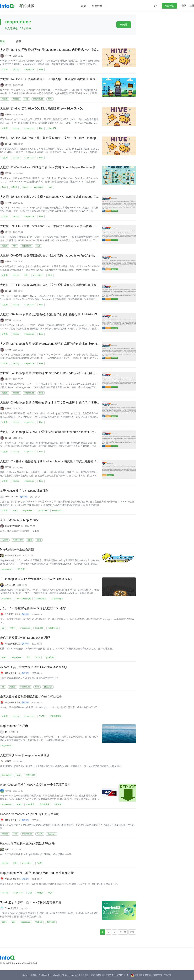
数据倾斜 (51, 922)
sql (3, 628)
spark (15, 510)
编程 (30, 540)
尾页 (132, 932)
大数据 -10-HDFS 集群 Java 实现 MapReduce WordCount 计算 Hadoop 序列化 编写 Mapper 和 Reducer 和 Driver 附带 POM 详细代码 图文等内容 (94, 197)
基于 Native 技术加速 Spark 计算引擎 (24, 491)
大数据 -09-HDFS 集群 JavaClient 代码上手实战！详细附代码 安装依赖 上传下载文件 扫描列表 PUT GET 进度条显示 (76, 226)
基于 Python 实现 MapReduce (19, 520)
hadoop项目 (41, 599)
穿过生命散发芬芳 (13, 556)
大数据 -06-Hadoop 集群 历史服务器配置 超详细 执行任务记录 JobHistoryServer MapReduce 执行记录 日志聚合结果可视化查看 (83, 314)
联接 (50, 893)
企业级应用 (44, 804)
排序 (30, 893)
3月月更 (58, 804)
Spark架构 (49, 657)
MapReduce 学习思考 (14, 726)
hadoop (16, 69)
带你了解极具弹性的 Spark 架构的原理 (25, 638)
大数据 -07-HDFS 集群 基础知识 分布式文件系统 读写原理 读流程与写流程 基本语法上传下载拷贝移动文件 (69, 285)
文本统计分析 (57, 599)
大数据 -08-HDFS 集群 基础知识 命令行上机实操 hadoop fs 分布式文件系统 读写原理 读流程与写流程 (66, 256)
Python (5, 540)
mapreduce (29, 69)
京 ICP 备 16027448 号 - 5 (117, 975)
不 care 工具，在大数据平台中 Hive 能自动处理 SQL (34, 667)
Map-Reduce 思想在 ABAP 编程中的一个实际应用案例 (35, 785)
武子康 (8, 56)
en (6, 732)
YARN (42, 716)
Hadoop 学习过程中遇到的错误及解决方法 (27, 844)
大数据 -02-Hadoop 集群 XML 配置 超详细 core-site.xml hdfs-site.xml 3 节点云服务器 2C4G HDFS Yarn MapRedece (75, 432)
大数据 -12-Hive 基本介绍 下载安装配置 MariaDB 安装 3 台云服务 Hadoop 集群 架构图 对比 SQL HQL (66, 138)
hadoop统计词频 (24, 599)
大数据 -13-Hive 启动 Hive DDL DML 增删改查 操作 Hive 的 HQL (42, 109)
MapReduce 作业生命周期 (17, 550)
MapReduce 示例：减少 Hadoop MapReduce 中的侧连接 (37, 873)
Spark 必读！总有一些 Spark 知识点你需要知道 (31, 902)
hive (41, 69)
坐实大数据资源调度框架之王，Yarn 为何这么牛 (31, 697)
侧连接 (40, 893)
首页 (83, 6)
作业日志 (51, 834)
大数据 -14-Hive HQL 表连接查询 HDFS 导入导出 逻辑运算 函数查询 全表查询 (51, 79)
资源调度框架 (56, 716)
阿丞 (7, 849)
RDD (38, 657)
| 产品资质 (167, 975)
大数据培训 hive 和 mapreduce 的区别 (25, 755)
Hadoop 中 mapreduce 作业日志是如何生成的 (30, 814)
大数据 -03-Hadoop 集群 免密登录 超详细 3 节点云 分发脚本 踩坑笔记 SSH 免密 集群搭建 (58, 403)
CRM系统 (30, 804)
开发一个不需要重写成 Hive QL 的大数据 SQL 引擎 (33, 608)
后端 (39, 540)
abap (19, 804)
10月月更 (21, 569)
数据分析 (48, 687)
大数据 (5, 69)
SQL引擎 (39, 628)
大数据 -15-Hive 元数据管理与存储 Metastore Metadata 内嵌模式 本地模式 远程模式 (54, 50)
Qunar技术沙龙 (12, 908)
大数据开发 (30, 775)
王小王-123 (10, 585)
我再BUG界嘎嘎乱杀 (14, 526)
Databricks (57, 510)
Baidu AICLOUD (12, 497)
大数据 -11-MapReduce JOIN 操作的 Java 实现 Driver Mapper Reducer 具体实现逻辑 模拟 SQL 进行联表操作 (71, 168)
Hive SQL (52, 128)
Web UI (39, 922)
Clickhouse (42, 510)
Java (4, 187)
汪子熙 (8, 791)
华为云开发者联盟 (13, 614)
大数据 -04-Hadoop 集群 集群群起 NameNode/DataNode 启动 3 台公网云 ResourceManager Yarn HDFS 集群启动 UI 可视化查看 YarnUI (88, 373)
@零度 (8, 761)
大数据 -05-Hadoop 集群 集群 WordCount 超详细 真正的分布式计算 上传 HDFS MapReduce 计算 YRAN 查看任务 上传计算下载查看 (86, 344)
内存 (28, 657)
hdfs (26, 99)
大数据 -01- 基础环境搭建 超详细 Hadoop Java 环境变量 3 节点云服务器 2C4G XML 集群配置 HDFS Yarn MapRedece (77, 461)
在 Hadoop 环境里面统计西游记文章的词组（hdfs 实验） (37, 579)
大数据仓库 (53, 628)
